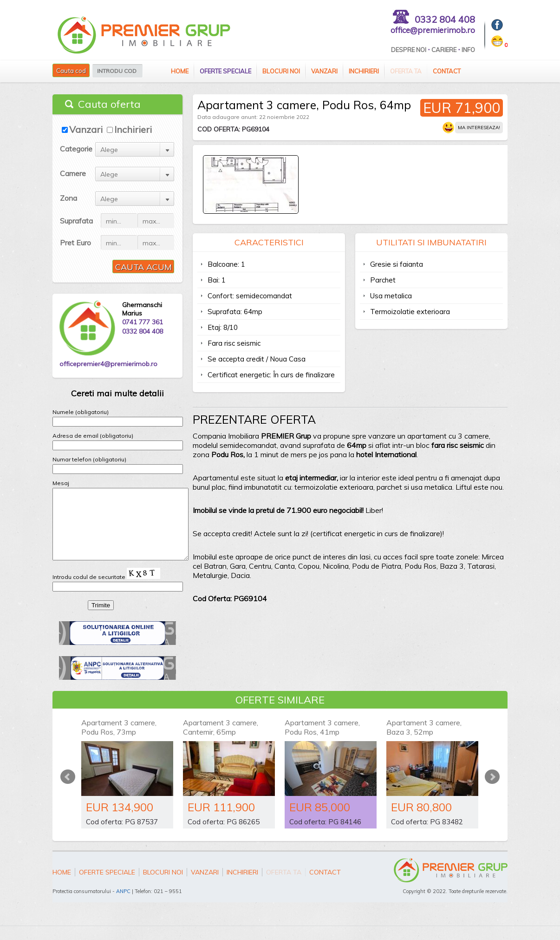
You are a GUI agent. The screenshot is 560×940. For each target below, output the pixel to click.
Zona (68, 198)
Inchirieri (364, 71)
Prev (68, 791)
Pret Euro (75, 243)
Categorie (76, 149)
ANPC (123, 905)
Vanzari (324, 71)
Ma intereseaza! (479, 128)
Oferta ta (406, 71)
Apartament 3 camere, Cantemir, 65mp (221, 741)
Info (468, 50)
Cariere (444, 50)
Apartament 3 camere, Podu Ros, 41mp (322, 741)
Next (492, 791)
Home (180, 71)
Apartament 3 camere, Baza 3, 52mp (424, 741)
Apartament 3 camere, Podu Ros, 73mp (119, 741)
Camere (73, 173)
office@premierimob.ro (433, 30)
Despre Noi (409, 50)
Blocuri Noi (281, 71)
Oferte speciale (225, 71)
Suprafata (76, 221)
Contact (447, 71)
